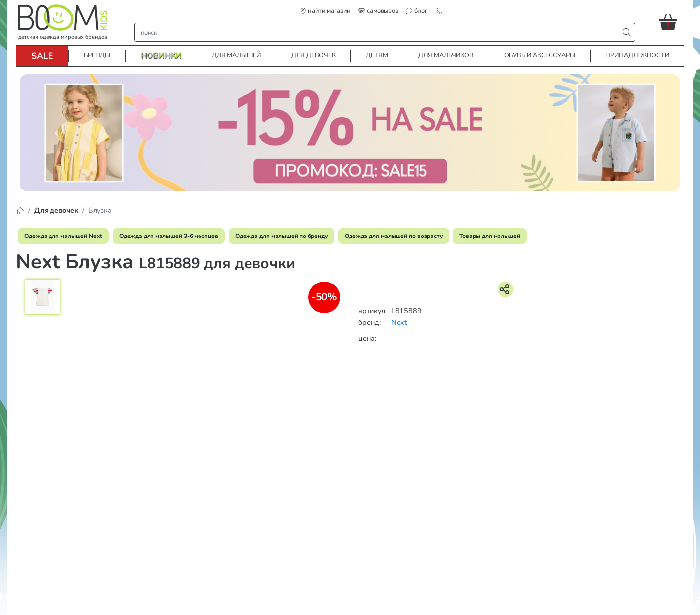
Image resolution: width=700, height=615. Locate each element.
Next (399, 322)
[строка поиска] (379, 32)
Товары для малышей (490, 236)
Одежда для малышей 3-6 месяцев (169, 236)
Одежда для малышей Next (63, 236)
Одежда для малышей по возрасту (394, 236)
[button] (672, 22)
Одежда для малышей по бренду (281, 236)
